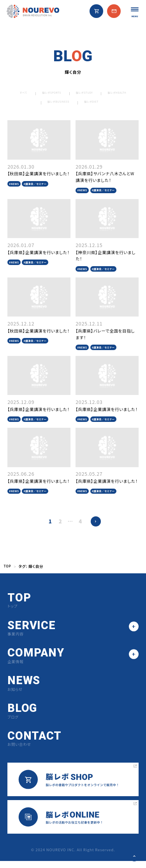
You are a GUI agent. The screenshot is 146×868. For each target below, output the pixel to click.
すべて (30, 93)
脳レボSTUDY (109, 93)
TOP (8, 574)
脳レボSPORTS (65, 93)
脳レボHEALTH (30, 104)
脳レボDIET (120, 104)
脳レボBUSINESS (77, 104)
